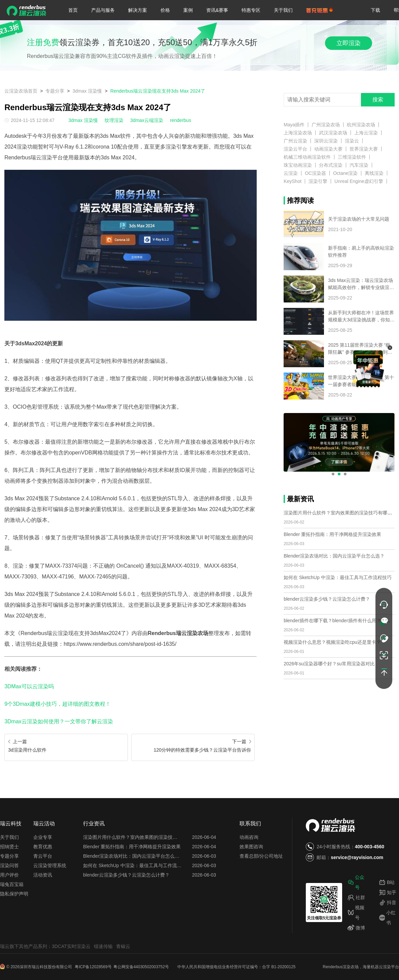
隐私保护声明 (14, 894)
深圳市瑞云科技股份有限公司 (46, 967)
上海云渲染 (366, 133)
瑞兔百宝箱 (12, 884)
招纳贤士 (9, 847)
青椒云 (123, 946)
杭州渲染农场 (361, 125)
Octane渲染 (345, 173)
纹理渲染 (114, 120)
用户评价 (9, 875)
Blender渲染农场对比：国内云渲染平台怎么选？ (334, 556)
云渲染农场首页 (21, 91)
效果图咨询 (251, 847)
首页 (73, 10)
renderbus (180, 120)
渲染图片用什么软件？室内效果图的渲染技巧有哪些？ (340, 513)
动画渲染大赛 (328, 149)
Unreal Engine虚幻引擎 (359, 181)
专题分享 (55, 91)
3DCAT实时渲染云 (71, 946)
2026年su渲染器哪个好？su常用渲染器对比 (329, 664)
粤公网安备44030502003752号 (141, 967)
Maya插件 (294, 125)
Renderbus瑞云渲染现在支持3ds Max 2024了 (158, 91)
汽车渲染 (359, 165)
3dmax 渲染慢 (87, 91)
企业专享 (43, 837)
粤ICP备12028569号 (93, 967)
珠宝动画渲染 (298, 165)
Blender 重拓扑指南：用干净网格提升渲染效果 (332, 534)
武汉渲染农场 (333, 133)
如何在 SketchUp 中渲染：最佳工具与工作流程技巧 (337, 577)
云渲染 (291, 173)
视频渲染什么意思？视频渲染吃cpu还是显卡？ (332, 642)
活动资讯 (43, 875)
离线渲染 (374, 173)
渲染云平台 (295, 149)
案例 (188, 10)
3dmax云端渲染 (147, 120)
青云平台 (43, 856)
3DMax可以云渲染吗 (29, 686)
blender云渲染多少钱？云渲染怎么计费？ (327, 599)
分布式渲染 (331, 165)
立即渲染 (349, 43)
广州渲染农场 (326, 125)
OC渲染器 (315, 173)
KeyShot (293, 181)
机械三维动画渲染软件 (307, 157)
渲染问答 (9, 865)
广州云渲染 (295, 141)
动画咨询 (249, 837)
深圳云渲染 (326, 141)
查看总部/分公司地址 (261, 856)
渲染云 (352, 141)
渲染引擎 (318, 181)
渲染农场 (351, 967)
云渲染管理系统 (50, 865)
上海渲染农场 (298, 133)
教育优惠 (43, 847)
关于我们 (283, 10)
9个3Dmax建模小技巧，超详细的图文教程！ (58, 704)
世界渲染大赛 (364, 149)
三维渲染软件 (352, 157)
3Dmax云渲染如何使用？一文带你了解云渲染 (59, 721)
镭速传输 (103, 946)
